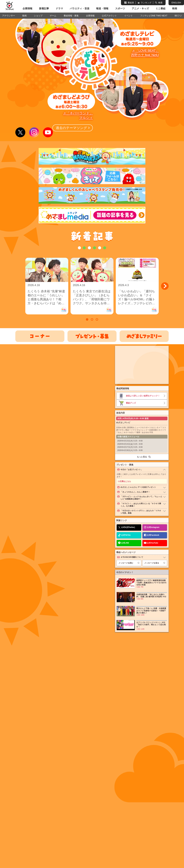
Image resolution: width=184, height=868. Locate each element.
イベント (128, 16)
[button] (165, 286)
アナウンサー (9, 16)
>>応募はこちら (124, 481)
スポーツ (120, 8)
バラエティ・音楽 (80, 8)
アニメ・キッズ (140, 8)
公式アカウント (109, 16)
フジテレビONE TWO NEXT (154, 16)
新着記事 (44, 8)
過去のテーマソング (71, 128)
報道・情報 (102, 8)
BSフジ (178, 16)
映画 (175, 8)
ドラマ (59, 8)
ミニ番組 (161, 8)
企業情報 (27, 8)
